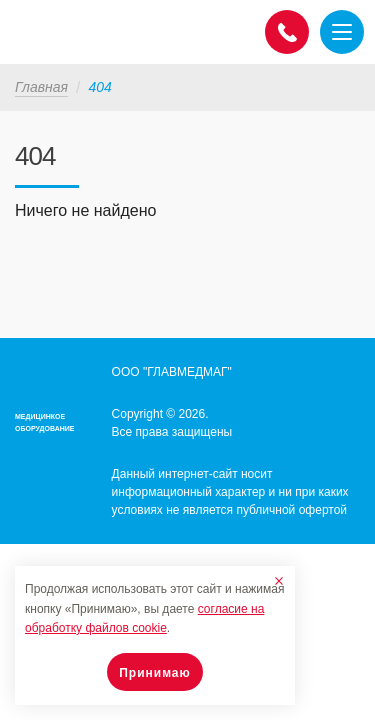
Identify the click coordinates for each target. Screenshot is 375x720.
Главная (41, 87)
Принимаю (155, 673)
